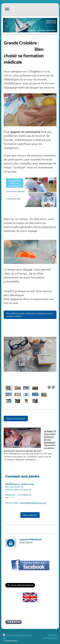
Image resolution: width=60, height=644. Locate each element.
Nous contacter (30, 515)
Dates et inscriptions (16, 419)
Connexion (52, 635)
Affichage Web (50, 638)
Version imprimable (13, 635)
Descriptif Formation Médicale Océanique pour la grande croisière (29, 315)
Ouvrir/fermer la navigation (30, 9)
